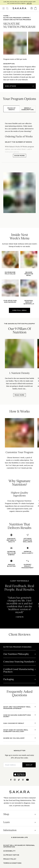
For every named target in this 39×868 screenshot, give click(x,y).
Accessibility (9, 851)
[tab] (12, 109)
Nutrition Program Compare (16, 18)
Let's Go (29, 3)
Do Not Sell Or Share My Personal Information (19, 846)
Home (6, 16)
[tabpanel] (19, 168)
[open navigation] (4, 8)
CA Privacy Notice (11, 855)
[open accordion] (19, 654)
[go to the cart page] (35, 8)
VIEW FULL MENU (19, 310)
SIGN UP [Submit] (29, 765)
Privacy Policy (10, 859)
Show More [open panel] (19, 156)
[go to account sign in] (32, 8)
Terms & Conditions (12, 863)
